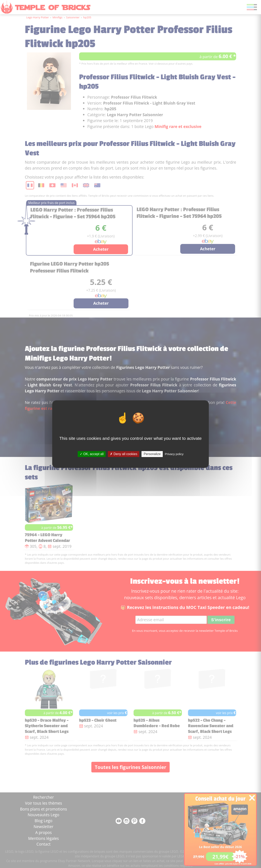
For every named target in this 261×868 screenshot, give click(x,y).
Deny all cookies (124, 454)
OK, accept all (92, 454)
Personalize (152, 454)
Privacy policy (174, 454)
